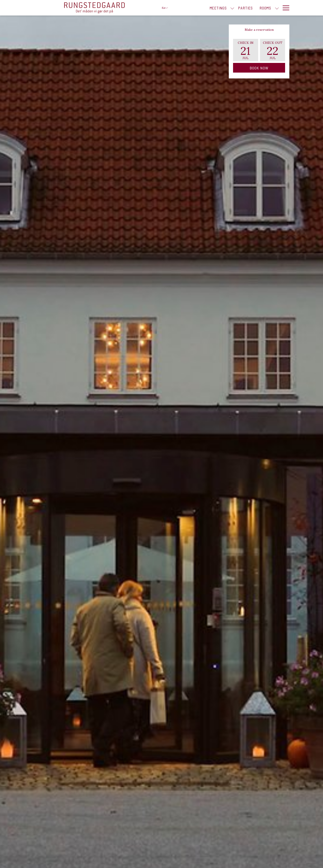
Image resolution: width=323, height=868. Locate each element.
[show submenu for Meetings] (232, 8)
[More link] (284, 8)
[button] (246, 50)
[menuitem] (218, 8)
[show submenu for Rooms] (277, 8)
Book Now (259, 68)
